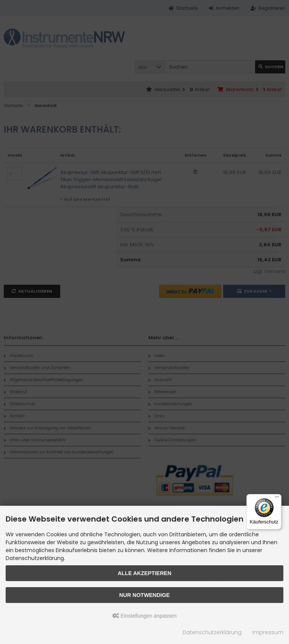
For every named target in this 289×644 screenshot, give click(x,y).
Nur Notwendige (144, 595)
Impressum (268, 632)
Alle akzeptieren (145, 573)
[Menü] (277, 499)
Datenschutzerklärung (212, 632)
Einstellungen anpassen (145, 616)
